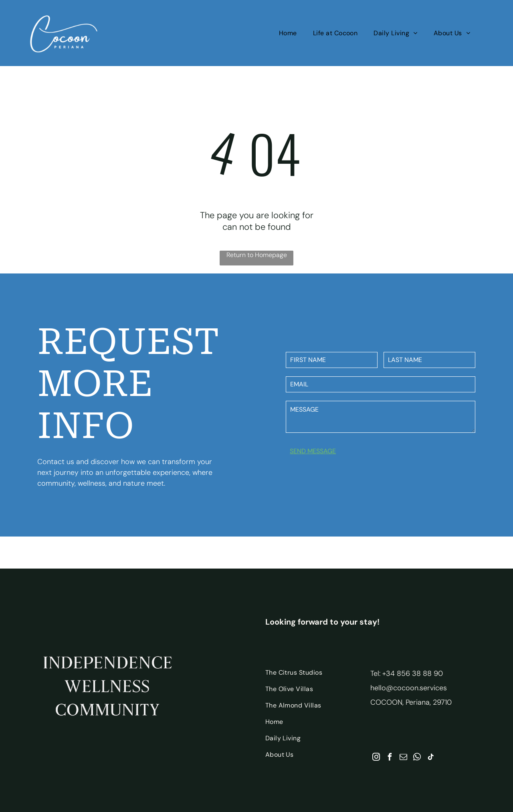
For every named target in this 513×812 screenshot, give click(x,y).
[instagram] (376, 758)
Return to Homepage (257, 255)
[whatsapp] (417, 758)
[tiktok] (431, 758)
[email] (403, 758)
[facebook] (390, 758)
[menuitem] (288, 33)
